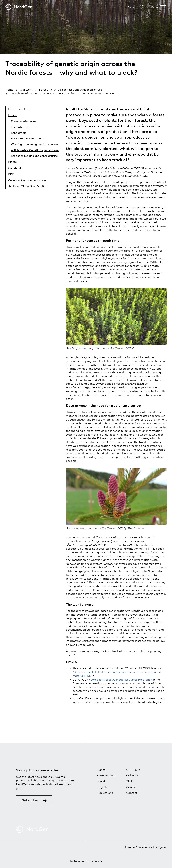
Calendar (132, 776)
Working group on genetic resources (35, 144)
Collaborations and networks (27, 180)
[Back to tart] (19, 7)
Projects (102, 787)
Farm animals (17, 109)
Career (131, 787)
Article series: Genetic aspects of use (35, 150)
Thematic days (20, 127)
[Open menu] (158, 7)
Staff (130, 781)
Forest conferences (24, 121)
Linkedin (129, 847)
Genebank (15, 168)
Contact (132, 793)
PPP (11, 174)
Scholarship (19, 133)
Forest (13, 115)
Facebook (144, 847)
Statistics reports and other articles (34, 156)
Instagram (160, 847)
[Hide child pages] (39, 116)
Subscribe (30, 800)
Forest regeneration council (29, 138)
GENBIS (132, 770)
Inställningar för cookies (86, 861)
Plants (12, 162)
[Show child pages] (43, 109)
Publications (105, 793)
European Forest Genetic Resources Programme (122, 680)
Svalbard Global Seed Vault (26, 186)
